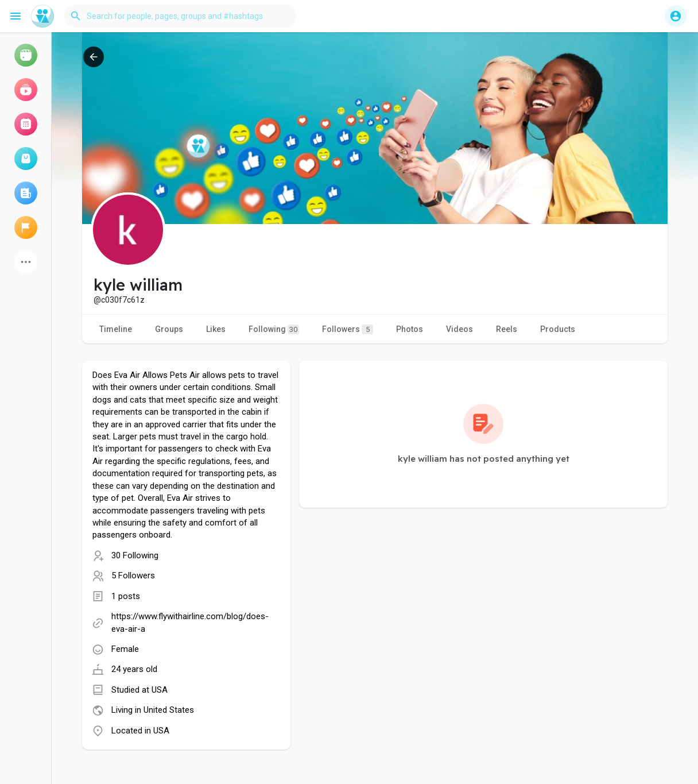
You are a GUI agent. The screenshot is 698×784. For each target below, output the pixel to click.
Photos (410, 329)
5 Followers (133, 576)
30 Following (135, 555)
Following (274, 329)
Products (558, 329)
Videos (459, 329)
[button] (180, 16)
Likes (216, 329)
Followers (348, 329)
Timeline (116, 329)
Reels (507, 329)
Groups (169, 329)
